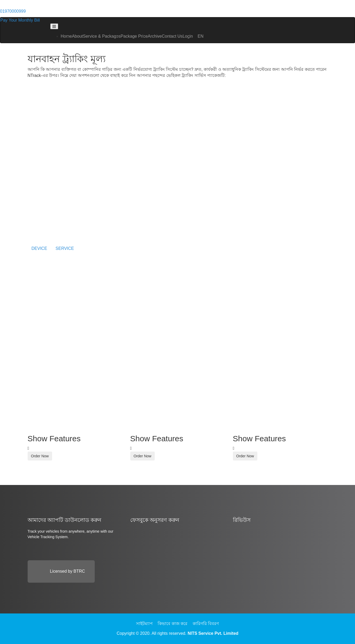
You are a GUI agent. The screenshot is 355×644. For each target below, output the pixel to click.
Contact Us (172, 36)
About (77, 36)
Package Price (134, 36)
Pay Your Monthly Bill (20, 20)
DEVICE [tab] (39, 248)
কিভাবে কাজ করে (172, 624)
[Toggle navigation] (54, 26)
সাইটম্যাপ (144, 624)
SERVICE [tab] (65, 248)
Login (188, 36)
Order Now (40, 456)
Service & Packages (102, 36)
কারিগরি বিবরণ (206, 624)
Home (66, 36)
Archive (155, 36)
